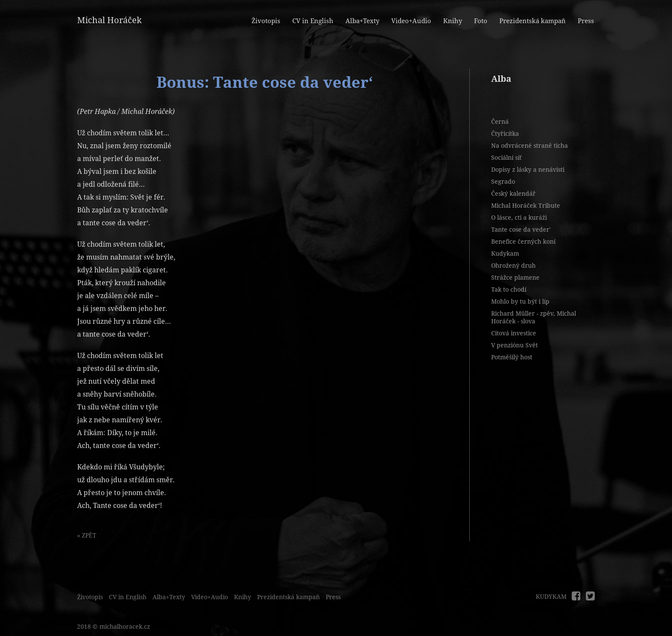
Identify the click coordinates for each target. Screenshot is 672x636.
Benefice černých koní (523, 242)
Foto (481, 21)
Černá (500, 122)
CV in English (313, 21)
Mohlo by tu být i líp (520, 302)
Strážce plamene (515, 278)
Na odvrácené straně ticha (529, 146)
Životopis (266, 21)
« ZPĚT (87, 535)
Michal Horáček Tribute (526, 206)
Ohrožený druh (513, 266)
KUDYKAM (551, 597)
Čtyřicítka (505, 134)
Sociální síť (506, 158)
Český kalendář (513, 194)
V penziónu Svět (514, 345)
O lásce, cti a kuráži (519, 218)
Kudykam (505, 254)
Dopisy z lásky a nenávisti (528, 170)
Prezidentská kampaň (532, 21)
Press (586, 21)
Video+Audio (411, 21)
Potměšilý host (512, 357)
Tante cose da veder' (521, 230)
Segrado (503, 182)
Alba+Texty (362, 21)
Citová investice (514, 333)
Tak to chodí (509, 290)
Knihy (453, 21)
